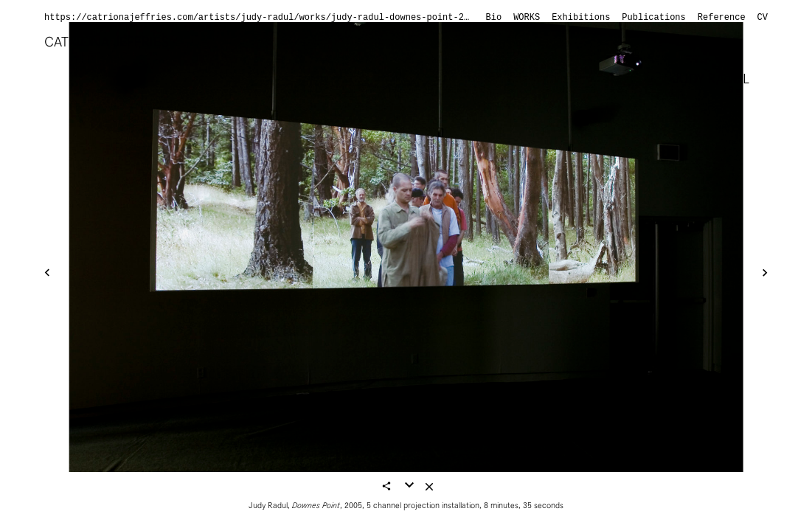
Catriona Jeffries (107, 42)
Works (527, 18)
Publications (653, 18)
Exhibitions (581, 18)
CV (763, 18)
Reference (722, 18)
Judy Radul (711, 79)
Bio (494, 18)
